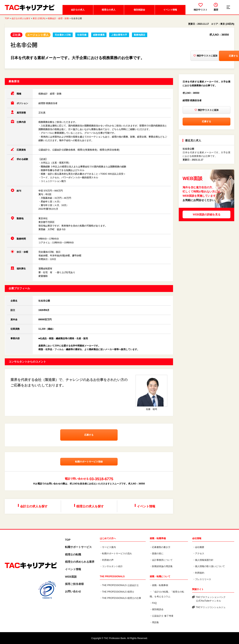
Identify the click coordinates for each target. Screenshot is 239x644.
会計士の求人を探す (21, 19)
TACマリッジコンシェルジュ (211, 607)
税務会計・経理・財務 (58, 19)
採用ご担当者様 (74, 584)
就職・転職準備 (158, 538)
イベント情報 (170, 11)
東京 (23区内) (39, 19)
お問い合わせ (73, 591)
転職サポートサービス (78, 547)
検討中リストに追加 (179, 57)
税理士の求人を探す (90, 507)
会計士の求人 (78, 11)
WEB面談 (71, 577)
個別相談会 (139, 11)
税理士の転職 (73, 554)
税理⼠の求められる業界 (80, 562)
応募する (214, 57)
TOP (7, 19)
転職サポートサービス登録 (89, 463)
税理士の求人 (108, 11)
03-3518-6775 (101, 480)
